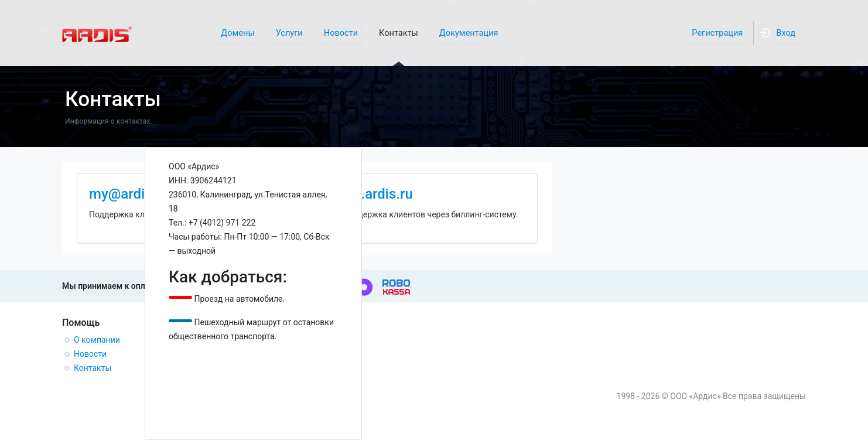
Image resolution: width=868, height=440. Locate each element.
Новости (90, 354)
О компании (97, 340)
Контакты (93, 368)
